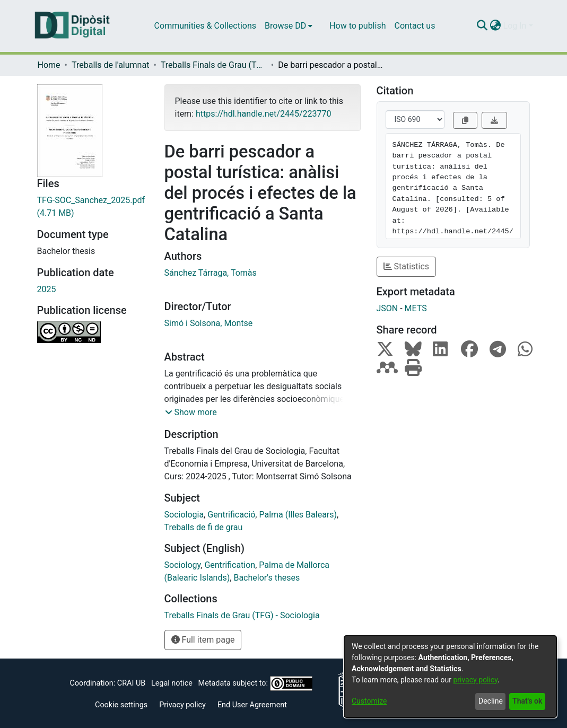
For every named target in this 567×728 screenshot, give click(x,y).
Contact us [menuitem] (415, 26)
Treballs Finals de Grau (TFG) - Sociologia (214, 65)
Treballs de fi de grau (204, 527)
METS (416, 308)
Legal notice (172, 683)
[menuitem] (289, 26)
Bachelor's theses (267, 578)
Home (49, 65)
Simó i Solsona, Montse (209, 323)
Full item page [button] (203, 640)
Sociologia (184, 515)
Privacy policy (182, 705)
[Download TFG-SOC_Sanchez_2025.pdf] (93, 207)
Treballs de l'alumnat (110, 65)
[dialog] (450, 677)
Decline (491, 701)
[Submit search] (482, 26)
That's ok (527, 701)
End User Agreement (252, 705)
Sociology (183, 565)
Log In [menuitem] (515, 26)
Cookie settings (121, 705)
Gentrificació (231, 515)
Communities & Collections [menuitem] (205, 26)
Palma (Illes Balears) (298, 515)
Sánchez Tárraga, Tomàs (211, 273)
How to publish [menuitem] (357, 26)
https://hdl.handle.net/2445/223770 (263, 114)
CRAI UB (131, 683)
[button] (191, 413)
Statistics (407, 266)
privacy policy (475, 680)
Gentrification (230, 565)
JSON (387, 308)
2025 (47, 289)
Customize (369, 701)
